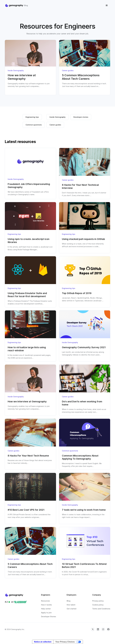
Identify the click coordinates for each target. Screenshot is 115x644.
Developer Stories (49, 617)
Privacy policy (98, 601)
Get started (71, 609)
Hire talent (71, 605)
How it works (46, 605)
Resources (45, 601)
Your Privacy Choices (65, 642)
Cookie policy (98, 605)
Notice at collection (43, 642)
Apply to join (46, 613)
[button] (107, 5)
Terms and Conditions (101, 609)
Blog (69, 601)
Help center (46, 609)
